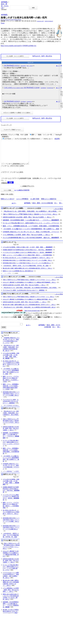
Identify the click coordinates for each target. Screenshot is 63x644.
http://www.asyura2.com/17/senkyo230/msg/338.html (11, 20)
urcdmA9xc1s (29, 102)
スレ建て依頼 (35, 203)
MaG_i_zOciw (29, 66)
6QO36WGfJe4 (50, 88)
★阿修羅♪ (4, 2)
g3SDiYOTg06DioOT (49, 21)
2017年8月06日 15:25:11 (12, 66)
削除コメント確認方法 (49, 203)
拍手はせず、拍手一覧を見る (42, 56)
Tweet (3, 23)
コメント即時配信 (22, 203)
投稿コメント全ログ (8, 203)
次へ (56, 208)
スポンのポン (14, 88)
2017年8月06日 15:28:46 (32, 88)
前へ (61, 208)
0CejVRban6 (23, 102)
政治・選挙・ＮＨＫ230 (5, 6)
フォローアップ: (6, 125)
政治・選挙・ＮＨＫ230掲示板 (43, 208)
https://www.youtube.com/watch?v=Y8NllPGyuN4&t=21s (18, 46)
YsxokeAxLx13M (40, 21)
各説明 (57, 139)
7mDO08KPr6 (43, 88)
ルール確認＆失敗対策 (22, 195)
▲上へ (14, 208)
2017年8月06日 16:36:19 (12, 101)
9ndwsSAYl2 (23, 66)
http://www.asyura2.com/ (32, 315)
